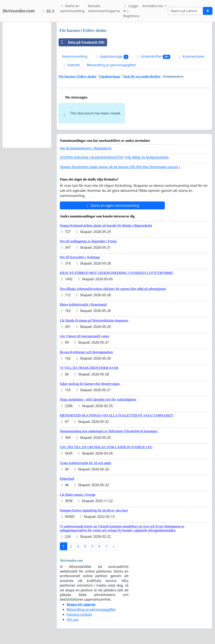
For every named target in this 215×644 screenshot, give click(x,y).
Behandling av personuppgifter (112, 65)
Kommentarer (191, 56)
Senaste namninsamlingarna (104, 8)
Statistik (71, 65)
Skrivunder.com (19, 11)
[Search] (186, 11)
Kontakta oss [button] (153, 6)
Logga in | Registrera (131, 11)
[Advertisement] (27, 85)
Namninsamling (75, 56)
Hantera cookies (79, 614)
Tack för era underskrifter (142, 76)
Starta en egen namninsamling (112, 205)
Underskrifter (153, 56)
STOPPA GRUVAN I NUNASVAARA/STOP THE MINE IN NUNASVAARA (114, 158)
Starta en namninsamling (72, 8)
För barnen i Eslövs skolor (77, 76)
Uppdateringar (111, 56)
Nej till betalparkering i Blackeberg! (86, 148)
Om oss (73, 619)
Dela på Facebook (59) (82, 42)
